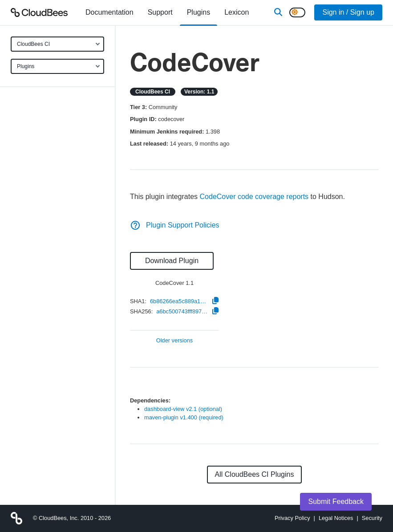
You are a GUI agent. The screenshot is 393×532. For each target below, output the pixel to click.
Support (160, 12)
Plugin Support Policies (175, 225)
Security (372, 518)
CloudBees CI (33, 44)
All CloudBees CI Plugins (255, 474)
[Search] (278, 12)
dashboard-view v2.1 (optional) (183, 409)
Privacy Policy (292, 518)
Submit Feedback (336, 502)
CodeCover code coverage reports (254, 197)
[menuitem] (109, 12)
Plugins (26, 66)
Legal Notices (336, 518)
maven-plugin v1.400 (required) (184, 417)
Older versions (175, 341)
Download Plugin (172, 261)
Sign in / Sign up (348, 12)
